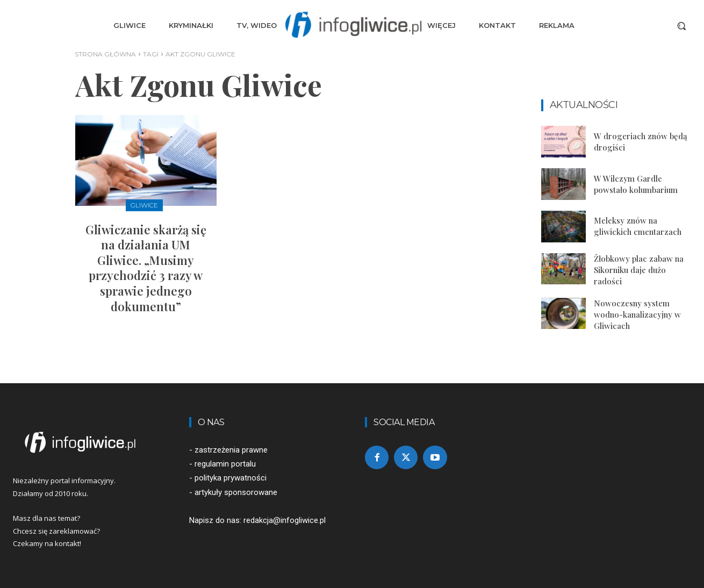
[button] (681, 26)
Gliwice (144, 205)
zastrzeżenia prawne (231, 450)
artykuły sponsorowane (236, 492)
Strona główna (105, 54)
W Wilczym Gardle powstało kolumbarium (636, 184)
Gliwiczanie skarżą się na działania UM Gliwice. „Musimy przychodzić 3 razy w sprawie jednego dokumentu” (146, 268)
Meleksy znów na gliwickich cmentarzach (638, 226)
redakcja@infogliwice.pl (285, 520)
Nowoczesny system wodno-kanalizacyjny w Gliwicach (637, 314)
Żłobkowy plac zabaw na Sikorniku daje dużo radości (639, 270)
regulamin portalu (225, 464)
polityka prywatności (231, 478)
